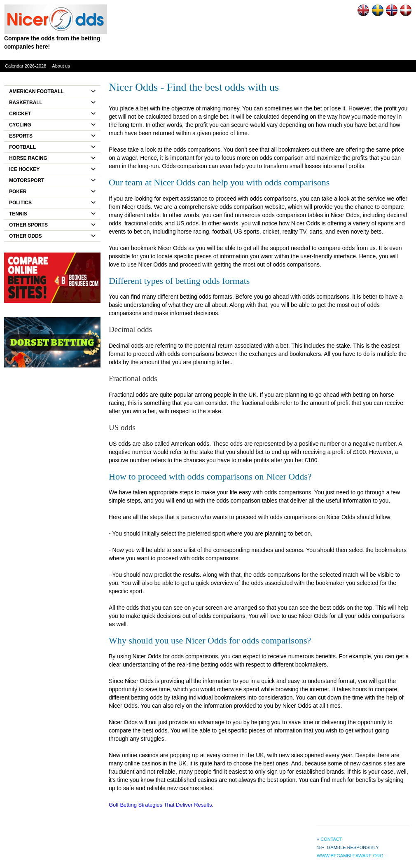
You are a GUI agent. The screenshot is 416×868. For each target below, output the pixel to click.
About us (61, 66)
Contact (331, 839)
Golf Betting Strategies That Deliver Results (160, 805)
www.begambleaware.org (350, 856)
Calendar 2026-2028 (26, 66)
